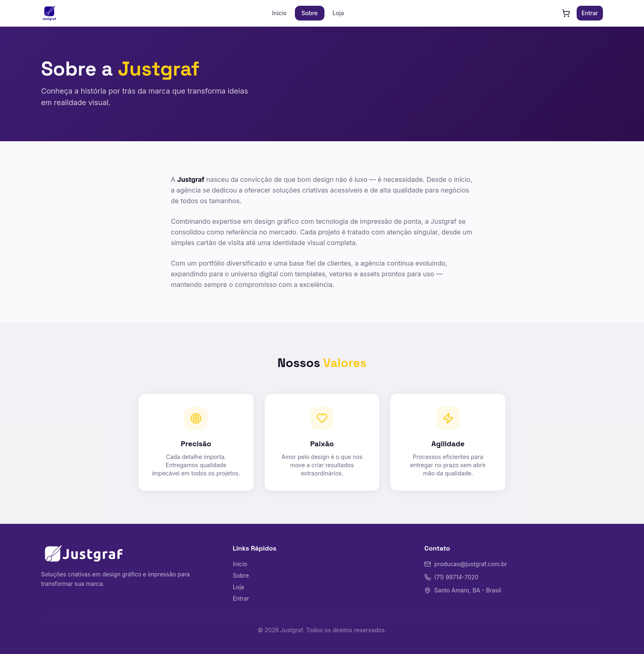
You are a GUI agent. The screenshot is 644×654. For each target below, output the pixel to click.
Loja (338, 13)
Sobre (310, 13)
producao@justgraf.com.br (466, 564)
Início (279, 13)
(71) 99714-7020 (451, 577)
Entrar (590, 13)
